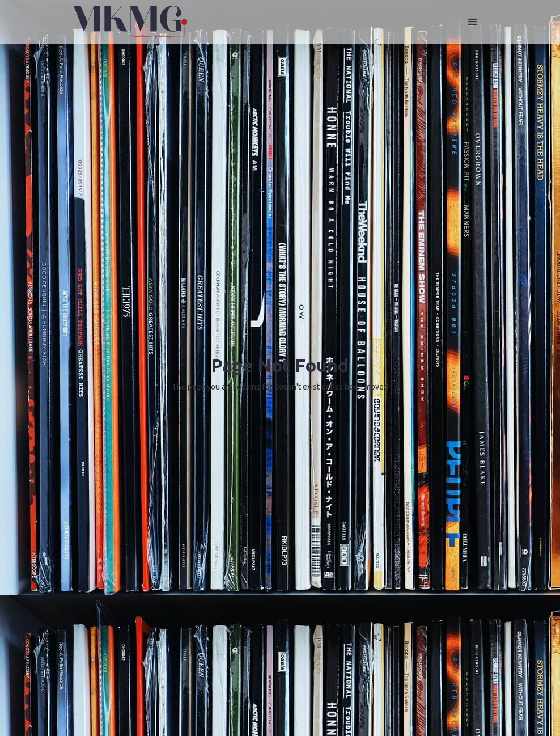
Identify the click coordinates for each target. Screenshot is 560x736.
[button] (473, 22)
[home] (130, 22)
